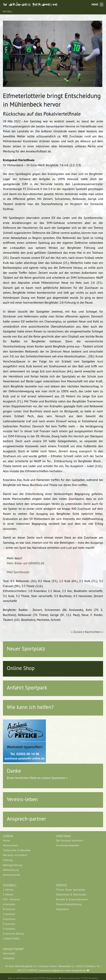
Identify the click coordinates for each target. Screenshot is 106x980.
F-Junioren (9, 929)
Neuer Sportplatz (26, 649)
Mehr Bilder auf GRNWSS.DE (26, 563)
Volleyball (9, 958)
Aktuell (8, 12)
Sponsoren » (60, 778)
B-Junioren (9, 909)
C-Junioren (9, 914)
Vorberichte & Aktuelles (17, 850)
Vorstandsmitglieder (68, 845)
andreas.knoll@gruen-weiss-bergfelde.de (62, 970)
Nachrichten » (94, 632)
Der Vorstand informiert (70, 840)
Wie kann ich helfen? (30, 707)
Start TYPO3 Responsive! (45, 978)
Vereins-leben (22, 799)
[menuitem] (27, 840)
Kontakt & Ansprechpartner (72, 899)
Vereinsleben (10, 845)
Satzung (8, 860)
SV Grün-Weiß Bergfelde (30, 4)
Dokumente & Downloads (71, 894)
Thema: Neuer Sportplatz (71, 890)
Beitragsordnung (13, 865)
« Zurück (77, 632)
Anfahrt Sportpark (27, 688)
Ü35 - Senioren (12, 899)
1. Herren (8, 890)
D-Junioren (9, 919)
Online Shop (21, 668)
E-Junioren (9, 924)
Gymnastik (9, 953)
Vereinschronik (12, 875)
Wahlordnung (11, 870)
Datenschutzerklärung (69, 904)
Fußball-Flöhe (11, 938)
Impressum (62, 909)
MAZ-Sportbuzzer (18, 572)
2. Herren (8, 894)
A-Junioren (9, 904)
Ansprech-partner (26, 819)
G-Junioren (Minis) (13, 934)
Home (6, 840)
